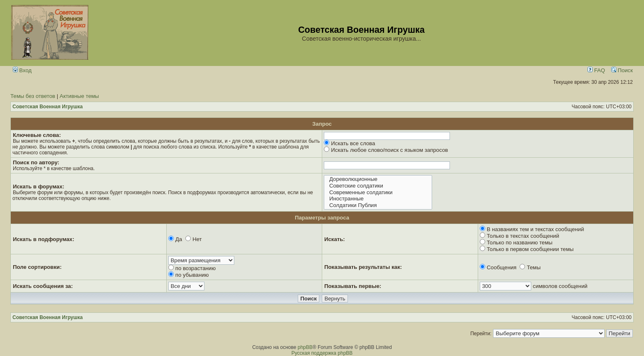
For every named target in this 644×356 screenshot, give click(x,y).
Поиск (622, 70)
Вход (22, 70)
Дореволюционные (378, 179)
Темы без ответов (33, 96)
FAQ (596, 70)
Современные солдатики (378, 193)
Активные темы (79, 96)
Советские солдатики (378, 186)
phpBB (305, 347)
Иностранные (378, 199)
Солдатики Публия (378, 205)
